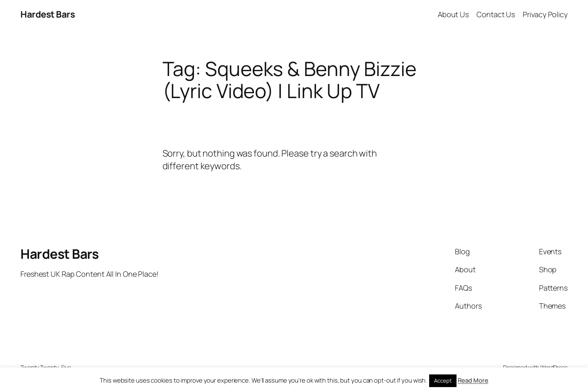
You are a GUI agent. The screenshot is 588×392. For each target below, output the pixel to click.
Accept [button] (443, 381)
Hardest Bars (48, 14)
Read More (473, 380)
